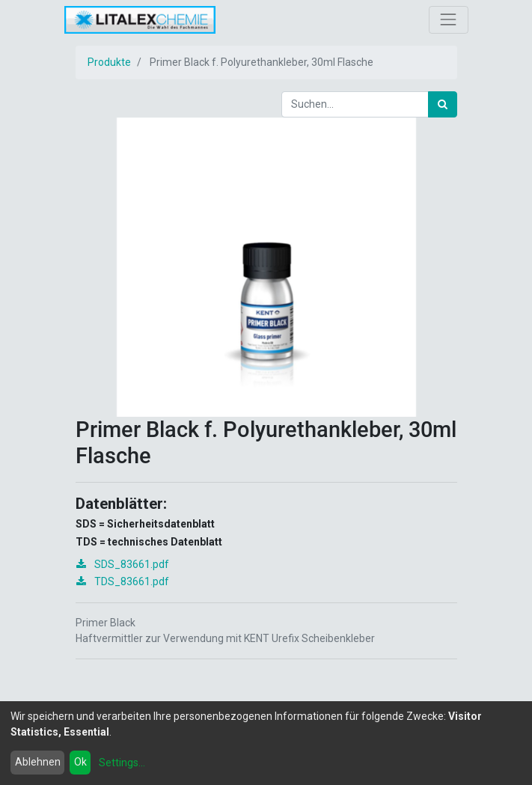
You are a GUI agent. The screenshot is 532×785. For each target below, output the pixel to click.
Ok (80, 762)
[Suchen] (443, 104)
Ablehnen (38, 762)
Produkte (109, 62)
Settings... (122, 763)
